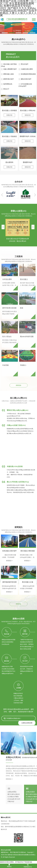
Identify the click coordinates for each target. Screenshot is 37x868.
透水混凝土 (24, 279)
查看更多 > (9, 561)
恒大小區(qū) (7, 337)
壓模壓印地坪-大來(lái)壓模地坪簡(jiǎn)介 (28, 137)
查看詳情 (9, 115)
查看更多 (19, 385)
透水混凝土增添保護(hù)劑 (28, 551)
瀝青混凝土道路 (7, 74)
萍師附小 (23, 365)
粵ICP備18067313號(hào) (18, 852)
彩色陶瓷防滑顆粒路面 (27, 74)
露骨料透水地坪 (7, 79)
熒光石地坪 (23, 64)
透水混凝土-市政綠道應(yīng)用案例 (9, 137)
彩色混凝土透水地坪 (9, 551)
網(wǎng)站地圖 (6, 850)
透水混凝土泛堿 (28, 582)
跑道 (22, 308)
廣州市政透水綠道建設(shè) (9, 308)
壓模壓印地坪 (28, 162)
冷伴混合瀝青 (7, 279)
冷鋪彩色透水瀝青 (26, 69)
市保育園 (5, 365)
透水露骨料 (9, 162)
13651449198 (27, 723)
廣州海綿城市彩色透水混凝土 (9, 582)
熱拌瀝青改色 (7, 84)
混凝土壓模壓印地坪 (9, 69)
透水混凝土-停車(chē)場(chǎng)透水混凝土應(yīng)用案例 (28, 111)
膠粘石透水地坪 (25, 79)
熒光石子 (5, 89)
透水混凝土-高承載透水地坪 (9, 111)
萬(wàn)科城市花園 (27, 337)
